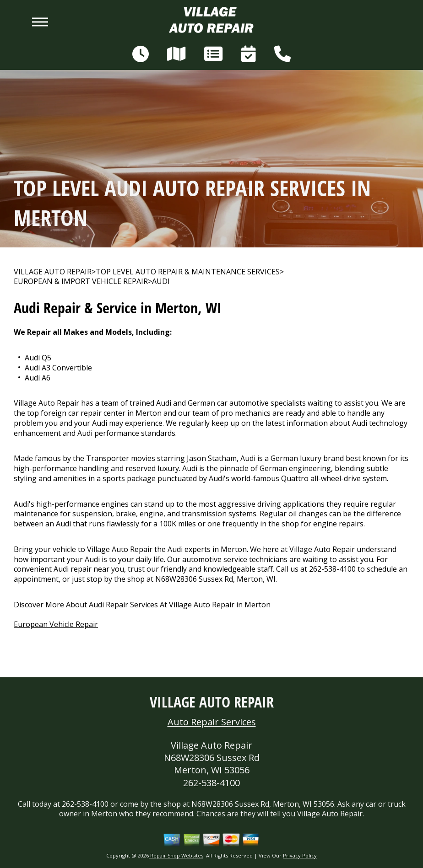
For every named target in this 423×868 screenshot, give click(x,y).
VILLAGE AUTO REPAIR (53, 272)
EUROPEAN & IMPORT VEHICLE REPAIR (81, 281)
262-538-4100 (332, 569)
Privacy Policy (300, 855)
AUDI (161, 281)
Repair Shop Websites (176, 855)
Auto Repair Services (212, 722)
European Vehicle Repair (56, 624)
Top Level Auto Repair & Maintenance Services (188, 272)
